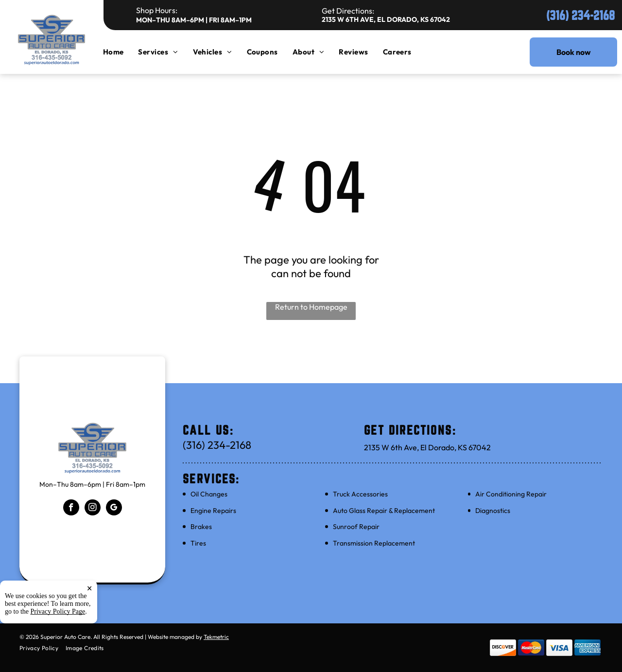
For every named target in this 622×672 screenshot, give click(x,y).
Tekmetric (216, 637)
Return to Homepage (311, 307)
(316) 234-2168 (580, 15)
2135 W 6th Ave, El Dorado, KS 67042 (386, 19)
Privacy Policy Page (58, 611)
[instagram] (93, 509)
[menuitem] (121, 52)
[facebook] (71, 509)
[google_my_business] (114, 509)
